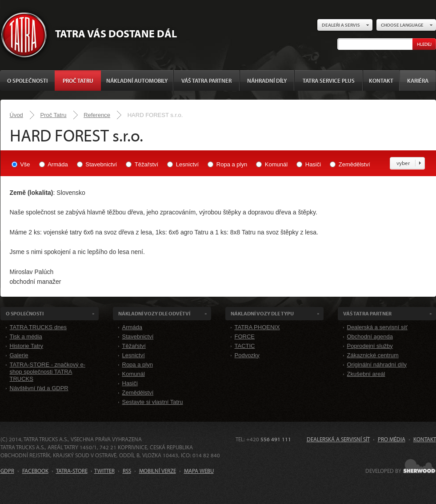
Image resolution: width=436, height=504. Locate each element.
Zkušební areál (366, 374)
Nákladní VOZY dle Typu (262, 313)
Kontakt (381, 81)
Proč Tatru (78, 81)
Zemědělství (354, 164)
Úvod (16, 115)
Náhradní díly (267, 81)
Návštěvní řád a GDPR (39, 388)
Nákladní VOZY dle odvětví (154, 313)
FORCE (245, 337)
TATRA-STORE (72, 471)
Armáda (58, 164)
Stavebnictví (101, 164)
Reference (97, 115)
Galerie (19, 355)
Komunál (276, 164)
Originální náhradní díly (377, 365)
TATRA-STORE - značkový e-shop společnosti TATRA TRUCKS (48, 372)
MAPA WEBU (199, 471)
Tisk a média (26, 337)
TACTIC (245, 346)
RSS (127, 471)
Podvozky (247, 355)
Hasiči (313, 164)
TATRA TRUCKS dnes (38, 327)
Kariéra (418, 81)
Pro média (392, 439)
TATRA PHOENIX (257, 327)
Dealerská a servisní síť (377, 327)
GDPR (7, 471)
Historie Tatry (27, 346)
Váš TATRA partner (206, 81)
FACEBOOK (35, 471)
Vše (25, 164)
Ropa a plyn (232, 164)
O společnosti (27, 81)
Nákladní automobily (137, 81)
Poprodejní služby (370, 346)
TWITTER (104, 471)
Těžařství (146, 164)
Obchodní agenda (370, 337)
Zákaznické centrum (373, 355)
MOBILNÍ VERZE (158, 471)
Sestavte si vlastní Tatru (153, 402)
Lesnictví (187, 164)
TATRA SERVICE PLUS (329, 81)
